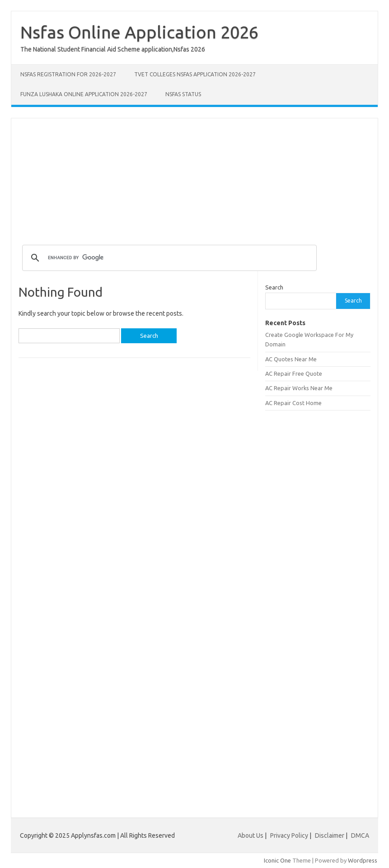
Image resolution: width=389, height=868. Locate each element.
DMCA (360, 835)
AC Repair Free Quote (294, 373)
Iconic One (277, 860)
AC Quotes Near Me (291, 359)
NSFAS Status (183, 94)
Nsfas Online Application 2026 (139, 32)
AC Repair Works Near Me (299, 388)
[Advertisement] (194, 182)
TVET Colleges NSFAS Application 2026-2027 (195, 74)
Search (274, 287)
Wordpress (363, 860)
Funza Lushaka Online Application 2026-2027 (84, 94)
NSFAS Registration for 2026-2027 (68, 74)
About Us (251, 835)
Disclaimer (330, 835)
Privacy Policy (290, 835)
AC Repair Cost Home (293, 403)
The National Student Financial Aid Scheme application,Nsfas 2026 (113, 49)
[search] (168, 258)
